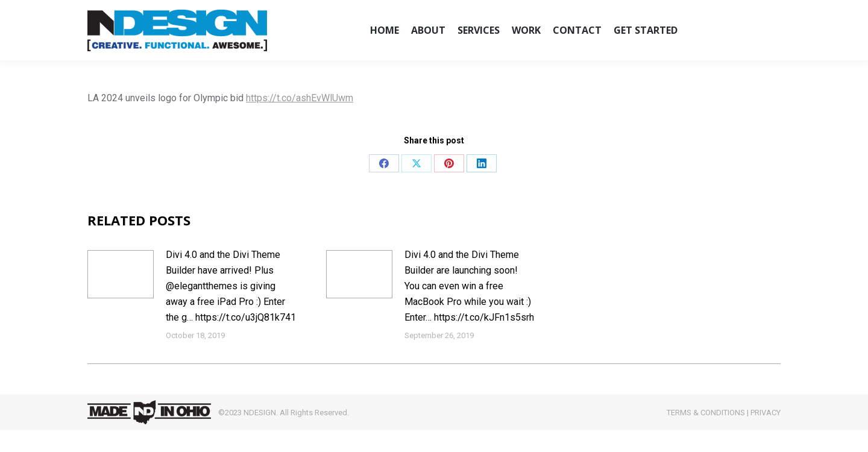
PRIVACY (766, 434)
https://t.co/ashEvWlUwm (300, 120)
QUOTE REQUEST (681, 11)
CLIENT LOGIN (609, 11)
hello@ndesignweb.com (144, 11)
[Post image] (121, 296)
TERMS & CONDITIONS (706, 434)
